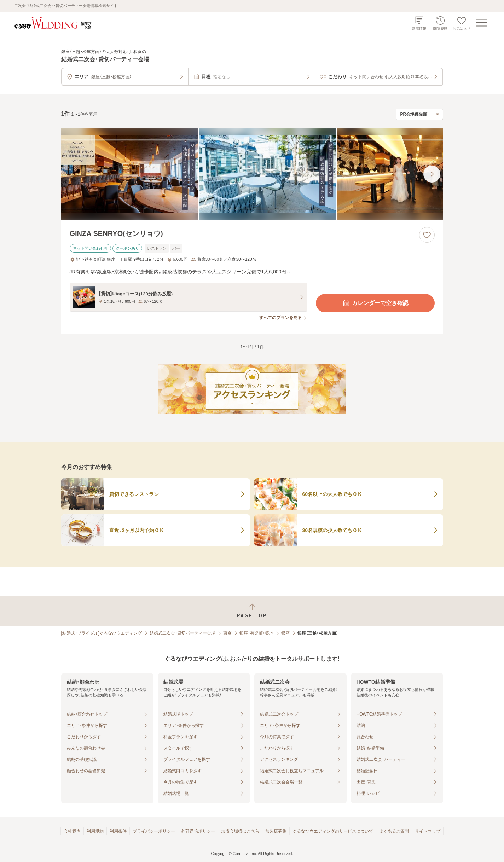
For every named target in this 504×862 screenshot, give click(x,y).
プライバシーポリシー (154, 831)
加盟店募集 (276, 831)
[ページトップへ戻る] (252, 611)
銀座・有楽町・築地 (256, 633)
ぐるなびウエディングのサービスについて (333, 831)
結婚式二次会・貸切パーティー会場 (183, 633)
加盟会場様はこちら (240, 831)
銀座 (285, 633)
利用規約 (95, 831)
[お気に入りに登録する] (427, 235)
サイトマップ (428, 831)
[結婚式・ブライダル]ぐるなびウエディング (102, 633)
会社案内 (72, 831)
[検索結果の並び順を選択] (419, 114)
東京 (227, 633)
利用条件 (118, 831)
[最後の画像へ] (432, 174)
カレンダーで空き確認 (375, 303)
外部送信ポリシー (198, 831)
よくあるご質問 (394, 831)
